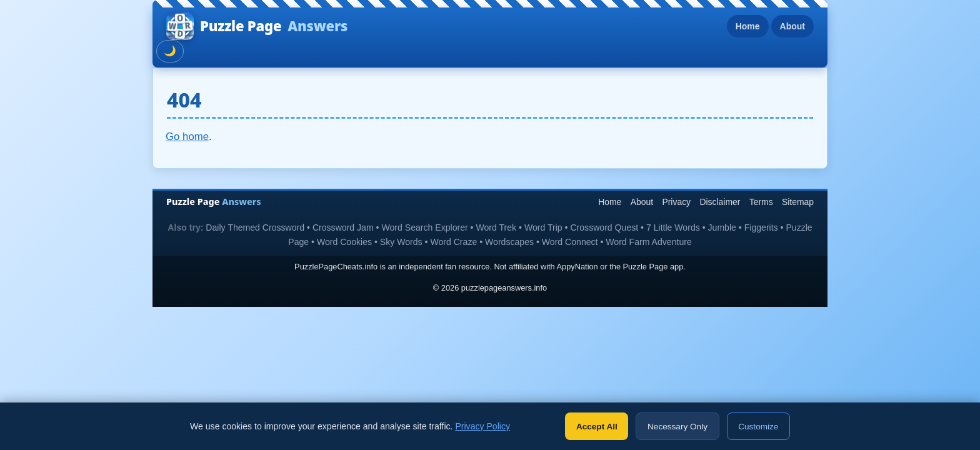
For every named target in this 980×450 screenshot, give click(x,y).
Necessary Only (677, 427)
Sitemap (798, 202)
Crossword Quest (604, 227)
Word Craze (453, 242)
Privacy (676, 202)
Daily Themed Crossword (255, 227)
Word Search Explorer (424, 227)
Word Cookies (344, 242)
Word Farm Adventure (648, 242)
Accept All (597, 427)
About (792, 26)
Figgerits (761, 227)
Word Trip (543, 227)
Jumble (722, 227)
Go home (187, 137)
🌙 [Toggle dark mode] (170, 51)
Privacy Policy (482, 426)
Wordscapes (509, 242)
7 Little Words (673, 227)
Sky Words (401, 242)
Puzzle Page (257, 26)
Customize (758, 427)
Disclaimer (720, 202)
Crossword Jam (343, 227)
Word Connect (570, 242)
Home (748, 26)
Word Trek (496, 227)
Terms (761, 202)
